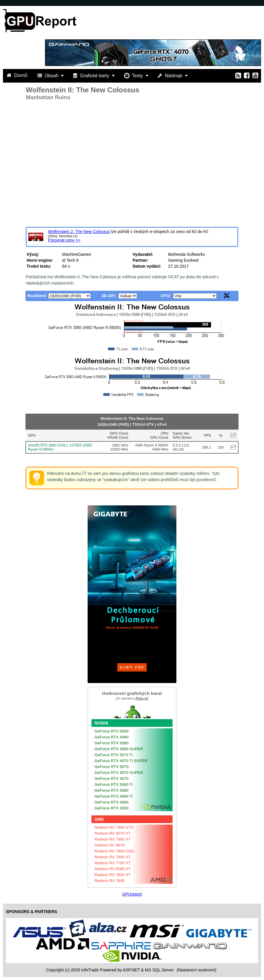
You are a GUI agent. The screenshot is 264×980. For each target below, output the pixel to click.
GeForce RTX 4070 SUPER (119, 773)
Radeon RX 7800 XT (113, 857)
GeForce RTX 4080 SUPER (119, 749)
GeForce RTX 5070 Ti (114, 755)
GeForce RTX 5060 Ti (114, 784)
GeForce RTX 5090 (111, 731)
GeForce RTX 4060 (111, 802)
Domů (18, 75)
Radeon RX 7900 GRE (114, 851)
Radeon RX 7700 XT (113, 863)
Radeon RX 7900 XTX (114, 827)
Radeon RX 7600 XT (113, 875)
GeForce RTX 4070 (111, 779)
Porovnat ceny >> (64, 240)
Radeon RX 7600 (110, 881)
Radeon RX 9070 (110, 845)
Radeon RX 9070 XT (113, 833)
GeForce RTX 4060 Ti (114, 796)
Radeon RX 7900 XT (113, 839)
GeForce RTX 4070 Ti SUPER (121, 761)
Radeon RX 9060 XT (113, 869)
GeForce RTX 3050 (111, 808)
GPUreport (132, 894)
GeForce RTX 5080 (111, 743)
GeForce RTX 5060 (111, 790)
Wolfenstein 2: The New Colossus (79, 232)
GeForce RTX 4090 (111, 737)
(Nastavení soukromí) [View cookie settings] (197, 970)
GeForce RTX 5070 (111, 767)
